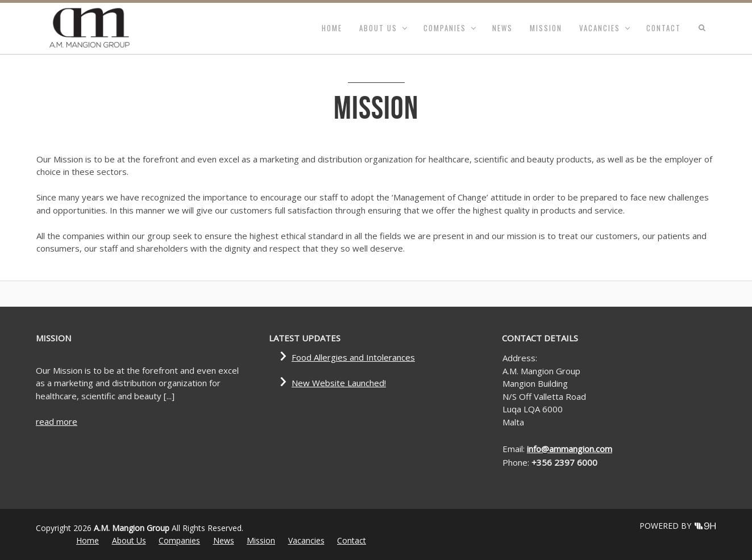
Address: (520, 358)
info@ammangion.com (570, 449)
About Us (378, 28)
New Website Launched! (339, 383)
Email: (515, 449)
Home (332, 28)
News (502, 28)
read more (57, 421)
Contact (664, 28)
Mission (546, 28)
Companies (445, 28)
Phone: (517, 462)
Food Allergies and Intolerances (353, 357)
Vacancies (600, 28)
